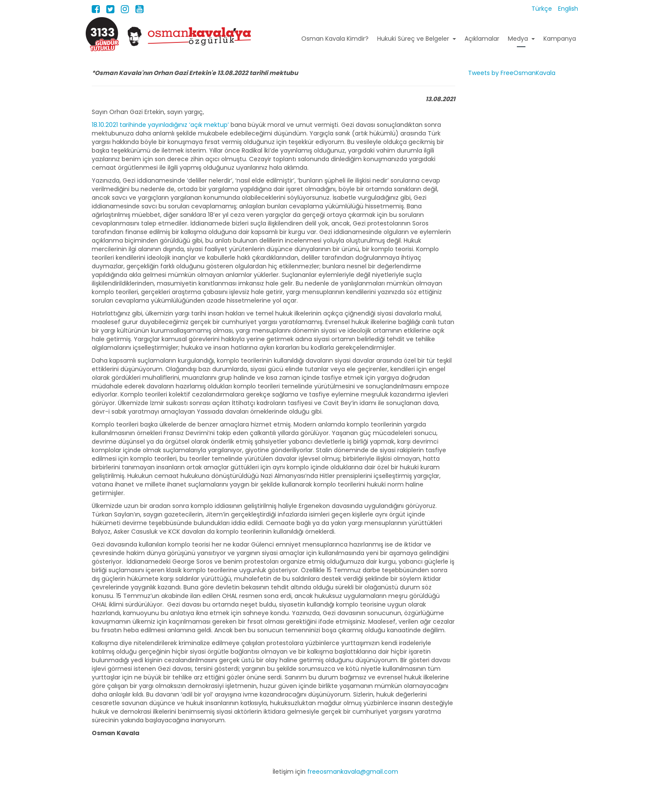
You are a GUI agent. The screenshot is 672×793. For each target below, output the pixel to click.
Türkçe (543, 9)
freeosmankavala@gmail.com (353, 772)
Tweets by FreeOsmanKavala (512, 73)
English (568, 9)
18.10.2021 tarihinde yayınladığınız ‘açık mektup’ (160, 125)
